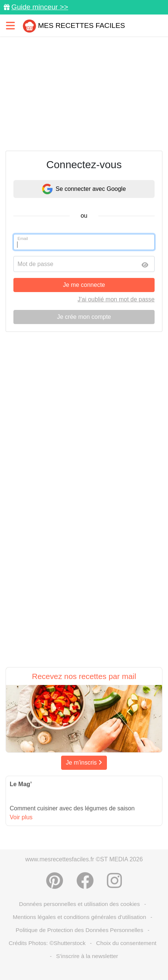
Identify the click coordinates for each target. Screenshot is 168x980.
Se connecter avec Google (84, 189)
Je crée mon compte (84, 317)
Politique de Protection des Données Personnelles (79, 930)
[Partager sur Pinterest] (55, 881)
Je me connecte (84, 285)
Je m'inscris (84, 763)
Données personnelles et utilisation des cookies (79, 904)
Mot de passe (35, 264)
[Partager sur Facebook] (85, 881)
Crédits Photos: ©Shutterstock (47, 943)
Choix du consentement (126, 943)
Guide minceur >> (40, 7)
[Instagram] (114, 881)
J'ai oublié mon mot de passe (116, 299)
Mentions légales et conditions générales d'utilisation (79, 917)
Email (23, 238)
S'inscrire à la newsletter (87, 956)
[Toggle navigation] (10, 25)
